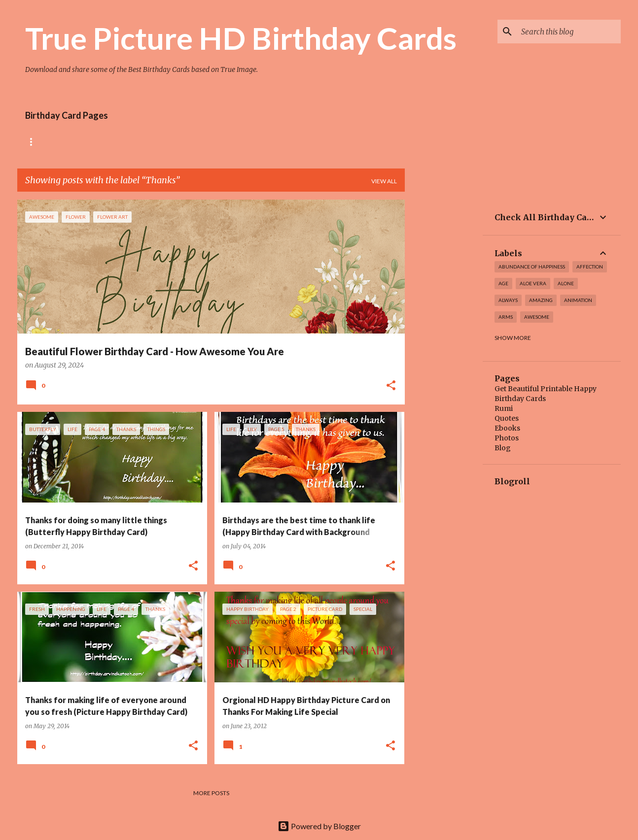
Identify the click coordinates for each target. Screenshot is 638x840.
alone (566, 283)
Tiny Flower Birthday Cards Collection (224, 142)
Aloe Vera (533, 283)
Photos (507, 438)
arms (506, 317)
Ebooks (507, 428)
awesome (537, 317)
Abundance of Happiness (532, 267)
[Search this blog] (569, 32)
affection (590, 267)
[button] (391, 386)
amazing (541, 300)
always (508, 300)
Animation (578, 300)
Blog (503, 448)
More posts (211, 793)
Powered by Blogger (319, 826)
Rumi (504, 408)
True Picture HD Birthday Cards (241, 38)
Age (503, 283)
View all (384, 181)
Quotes (507, 418)
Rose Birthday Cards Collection (80, 142)
